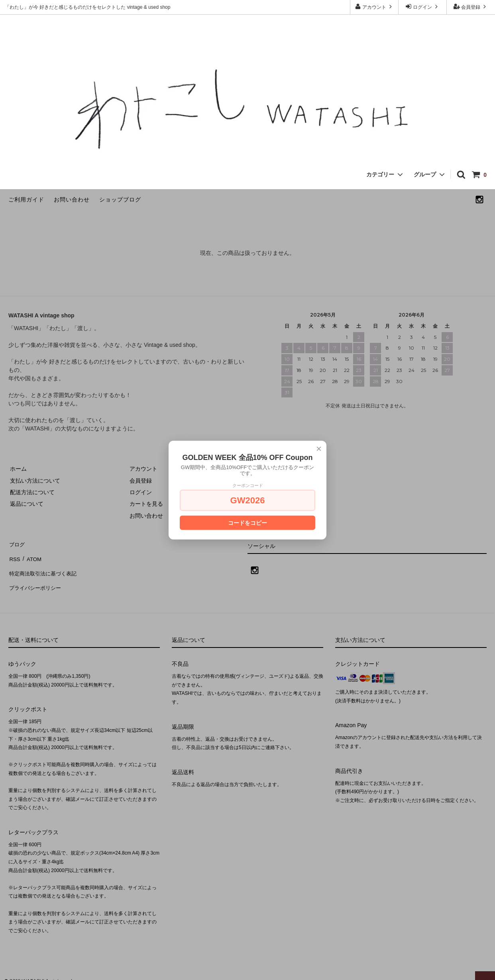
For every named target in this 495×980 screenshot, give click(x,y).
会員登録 (471, 7)
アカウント (374, 7)
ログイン (423, 7)
